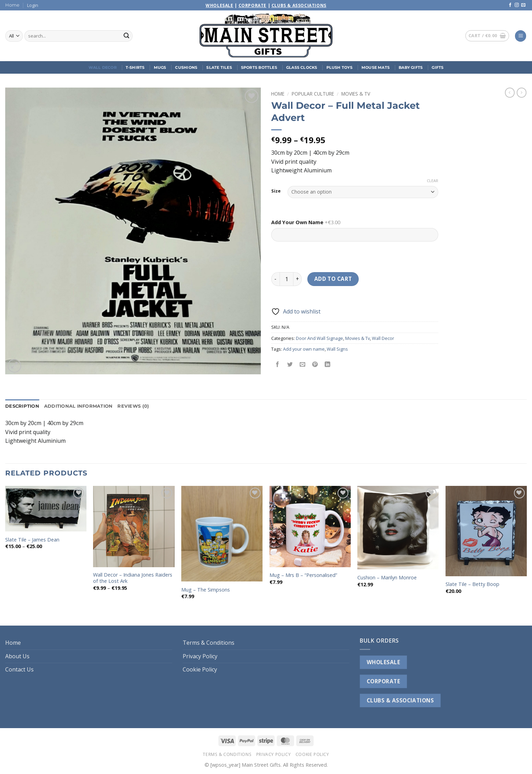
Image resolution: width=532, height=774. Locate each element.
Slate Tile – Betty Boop (472, 584)
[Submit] (126, 36)
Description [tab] (22, 406)
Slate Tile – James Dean (32, 540)
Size (276, 191)
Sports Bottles (259, 67)
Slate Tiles (219, 67)
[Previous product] (522, 92)
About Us (17, 656)
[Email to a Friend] (303, 365)
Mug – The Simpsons (206, 590)
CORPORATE (383, 681)
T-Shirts (135, 67)
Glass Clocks (302, 67)
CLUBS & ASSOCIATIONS (400, 700)
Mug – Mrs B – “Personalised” (303, 575)
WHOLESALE (383, 662)
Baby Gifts (411, 67)
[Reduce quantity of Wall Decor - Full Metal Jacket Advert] (275, 279)
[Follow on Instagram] (517, 5)
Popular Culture (313, 94)
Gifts (438, 67)
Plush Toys (339, 67)
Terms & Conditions (209, 643)
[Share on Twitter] (290, 365)
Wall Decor (103, 67)
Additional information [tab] (78, 406)
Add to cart (333, 279)
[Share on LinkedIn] (328, 365)
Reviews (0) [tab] (133, 406)
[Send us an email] (523, 5)
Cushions (186, 67)
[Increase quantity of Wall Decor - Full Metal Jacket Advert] (298, 279)
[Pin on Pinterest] (315, 365)
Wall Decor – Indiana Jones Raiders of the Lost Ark (133, 578)
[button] (33, 5)
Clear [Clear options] (433, 181)
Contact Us (19, 669)
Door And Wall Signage (319, 338)
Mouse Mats (376, 67)
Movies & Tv (356, 94)
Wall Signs (337, 349)
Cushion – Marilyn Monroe (387, 578)
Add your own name (304, 349)
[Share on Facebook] (278, 365)
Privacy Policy (200, 656)
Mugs (160, 67)
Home (12, 5)
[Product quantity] (286, 279)
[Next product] (510, 92)
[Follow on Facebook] (510, 5)
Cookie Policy (200, 669)
